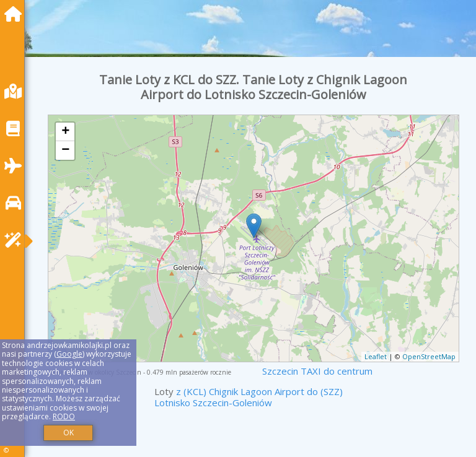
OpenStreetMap (429, 356)
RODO (64, 416)
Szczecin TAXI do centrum (317, 371)
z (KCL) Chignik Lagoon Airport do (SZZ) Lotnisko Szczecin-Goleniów (249, 397)
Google (69, 354)
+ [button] (65, 132)
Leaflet (376, 356)
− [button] (65, 150)
